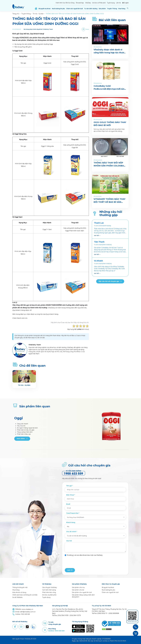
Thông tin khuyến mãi (20, 587)
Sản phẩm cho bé (78, 590)
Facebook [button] (15, 627)
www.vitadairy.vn (27, 609)
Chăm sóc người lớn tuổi (74, 9)
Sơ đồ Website (17, 597)
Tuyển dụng (111, 3)
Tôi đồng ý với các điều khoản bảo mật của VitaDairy (85, 555)
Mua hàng (122, 9)
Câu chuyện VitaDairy (50, 587)
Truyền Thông (112, 9)
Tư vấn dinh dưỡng (91, 9)
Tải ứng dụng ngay (132, 622)
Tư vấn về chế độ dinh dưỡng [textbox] (77, 536)
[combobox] (95, 517)
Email (68, 504)
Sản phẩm (102, 9)
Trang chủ (16, 14)
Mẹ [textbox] (68, 527)
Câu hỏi (69, 541)
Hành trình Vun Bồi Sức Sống (65, 3)
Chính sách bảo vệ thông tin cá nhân (25, 595)
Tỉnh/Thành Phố (72, 513)
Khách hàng (71, 522)
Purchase (45, 630)
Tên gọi (69, 486)
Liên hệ (118, 3)
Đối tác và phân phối (49, 595)
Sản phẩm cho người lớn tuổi (82, 592)
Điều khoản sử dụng (19, 592)
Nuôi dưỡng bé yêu (58, 9)
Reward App (80, 3)
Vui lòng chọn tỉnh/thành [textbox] (76, 517)
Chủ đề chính (71, 532)
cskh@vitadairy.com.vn (28, 612)
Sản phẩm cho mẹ (78, 587)
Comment (45, 623)
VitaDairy (88, 3)
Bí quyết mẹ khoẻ (45, 9)
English (126, 3)
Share (87, 29)
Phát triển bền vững (49, 592)
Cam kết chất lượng (49, 590)
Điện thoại (70, 495)
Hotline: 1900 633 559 (56, 631)
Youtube (21, 627)
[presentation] (80, 562)
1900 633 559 (25, 614)
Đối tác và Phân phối (99, 3)
